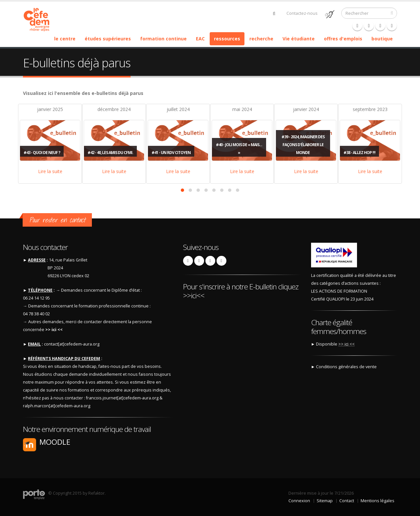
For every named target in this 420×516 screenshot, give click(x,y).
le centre (65, 39)
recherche (261, 39)
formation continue (163, 39)
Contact (347, 501)
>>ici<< (194, 295)
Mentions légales (378, 501)
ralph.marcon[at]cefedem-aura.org (57, 406)
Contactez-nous (302, 13)
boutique (382, 39)
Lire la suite (50, 171)
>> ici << (53, 330)
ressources (227, 39)
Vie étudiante (299, 39)
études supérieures (108, 39)
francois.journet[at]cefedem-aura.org (122, 398)
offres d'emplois (343, 39)
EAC (200, 39)
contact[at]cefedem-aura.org (72, 344)
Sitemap (325, 501)
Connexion (299, 501)
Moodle (55, 442)
